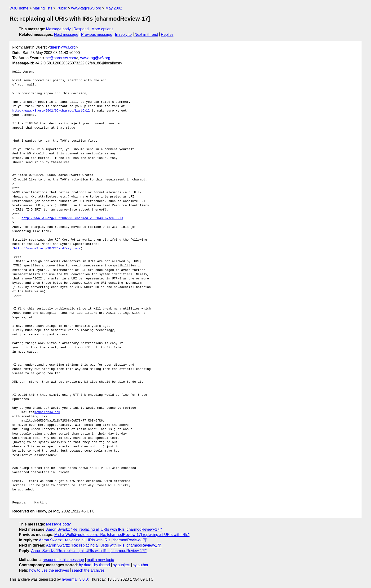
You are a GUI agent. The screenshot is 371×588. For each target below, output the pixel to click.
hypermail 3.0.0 (75, 579)
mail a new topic (100, 560)
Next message (66, 34)
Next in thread (146, 34)
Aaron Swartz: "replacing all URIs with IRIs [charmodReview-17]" (93, 540)
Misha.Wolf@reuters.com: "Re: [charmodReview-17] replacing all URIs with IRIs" (122, 535)
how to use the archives (49, 570)
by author (140, 565)
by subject (121, 565)
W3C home (19, 8)
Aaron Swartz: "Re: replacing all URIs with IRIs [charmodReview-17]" (104, 529)
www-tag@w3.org (86, 8)
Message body (58, 29)
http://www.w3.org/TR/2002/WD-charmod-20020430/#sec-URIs (72, 218)
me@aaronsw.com (60, 58)
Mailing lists (42, 8)
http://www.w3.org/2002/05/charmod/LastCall (51, 111)
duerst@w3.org (63, 47)
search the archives (88, 570)
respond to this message (63, 560)
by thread (102, 565)
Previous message (97, 34)
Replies (167, 34)
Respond (81, 29)
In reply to (123, 34)
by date (85, 565)
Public (62, 8)
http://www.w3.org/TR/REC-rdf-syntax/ (47, 249)
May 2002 (114, 8)
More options (103, 29)
